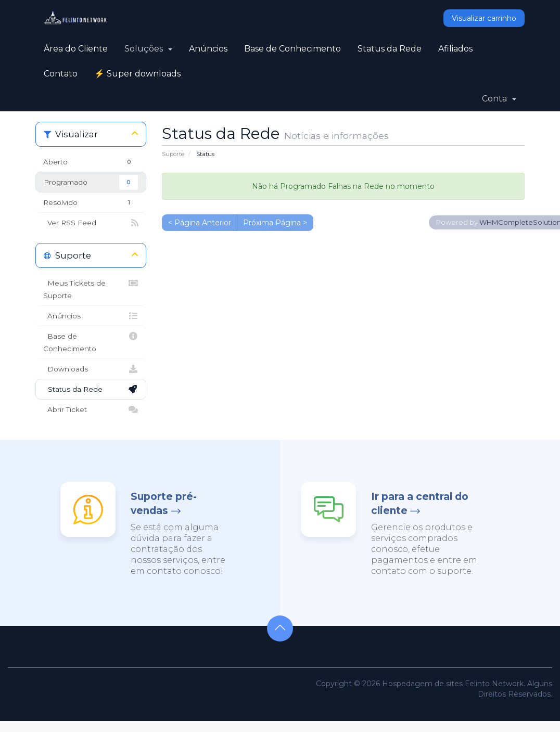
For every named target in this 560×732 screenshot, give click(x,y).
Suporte (173, 154)
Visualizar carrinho (484, 18)
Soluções (148, 49)
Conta (499, 99)
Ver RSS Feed (91, 223)
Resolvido (91, 203)
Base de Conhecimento (292, 49)
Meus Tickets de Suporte (91, 288)
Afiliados (455, 49)
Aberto (91, 162)
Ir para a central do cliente (420, 504)
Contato (61, 74)
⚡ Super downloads (137, 74)
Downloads (91, 369)
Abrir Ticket (91, 409)
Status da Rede (390, 49)
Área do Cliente (76, 49)
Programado (91, 182)
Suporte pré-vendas (164, 504)
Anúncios (208, 49)
